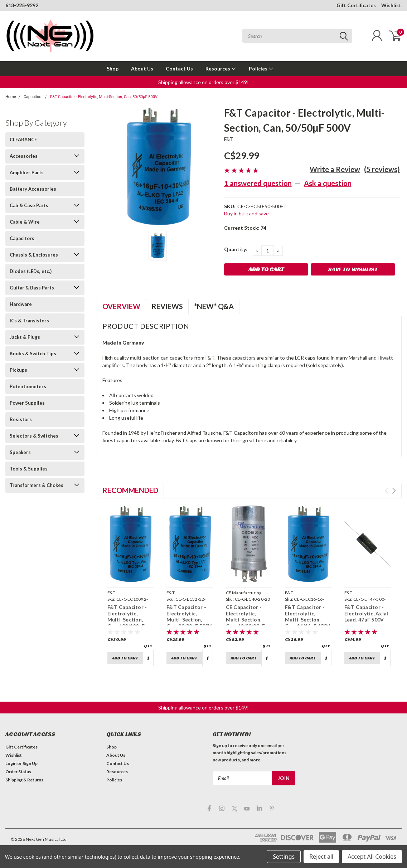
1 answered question (258, 183)
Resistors (21, 419)
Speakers (20, 452)
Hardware (21, 304)
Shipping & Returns (24, 780)
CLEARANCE (23, 140)
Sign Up (30, 763)
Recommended (130, 490)
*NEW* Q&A (214, 306)
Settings (284, 857)
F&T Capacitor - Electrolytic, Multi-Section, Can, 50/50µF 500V (104, 97)
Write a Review (335, 169)
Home (11, 97)
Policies (261, 69)
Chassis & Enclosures (34, 255)
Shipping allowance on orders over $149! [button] (203, 82)
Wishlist (391, 5)
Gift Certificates (356, 5)
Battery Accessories (33, 189)
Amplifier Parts (27, 172)
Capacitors (33, 97)
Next (394, 491)
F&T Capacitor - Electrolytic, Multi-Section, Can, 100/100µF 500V (127, 620)
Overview (121, 306)
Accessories (24, 156)
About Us (142, 69)
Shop (113, 69)
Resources (221, 69)
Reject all (321, 857)
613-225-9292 (22, 5)
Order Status (18, 772)
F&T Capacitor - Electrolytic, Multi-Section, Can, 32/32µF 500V (189, 616)
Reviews (167, 306)
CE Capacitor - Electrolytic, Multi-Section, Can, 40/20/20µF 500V (246, 620)
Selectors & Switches (34, 436)
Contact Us (179, 69)
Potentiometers (28, 386)
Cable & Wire (25, 222)
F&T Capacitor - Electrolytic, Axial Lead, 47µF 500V (366, 613)
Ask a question (328, 183)
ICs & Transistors (29, 321)
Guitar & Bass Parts (32, 288)
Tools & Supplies (29, 469)
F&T (229, 139)
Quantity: (236, 249)
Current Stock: (245, 228)
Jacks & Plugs (25, 337)
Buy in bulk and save (246, 213)
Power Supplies (27, 403)
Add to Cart (125, 658)
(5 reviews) (382, 169)
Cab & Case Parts (29, 205)
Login (11, 763)
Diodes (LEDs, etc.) (31, 271)
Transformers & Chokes (37, 485)
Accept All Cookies (372, 857)
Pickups (18, 370)
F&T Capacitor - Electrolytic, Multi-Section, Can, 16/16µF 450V (307, 616)
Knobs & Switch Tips (33, 353)
